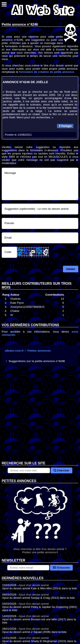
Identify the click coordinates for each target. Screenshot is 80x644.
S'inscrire (61, 568)
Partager (65, 126)
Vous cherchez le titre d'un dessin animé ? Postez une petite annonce (40, 519)
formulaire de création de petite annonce (46, 72)
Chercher (61, 470)
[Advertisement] (40, 417)
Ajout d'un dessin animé (34, 585)
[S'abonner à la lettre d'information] (28, 568)
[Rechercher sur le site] (29, 470)
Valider (71, 269)
